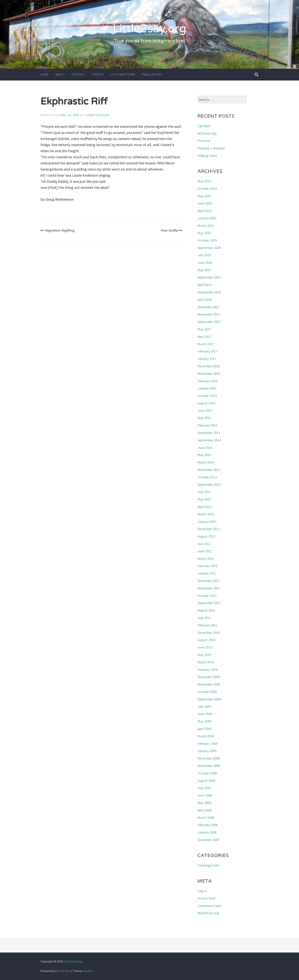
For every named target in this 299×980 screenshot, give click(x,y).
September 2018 (209, 292)
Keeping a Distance (211, 148)
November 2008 (209, 766)
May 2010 (204, 655)
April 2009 (205, 729)
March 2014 (206, 462)
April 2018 (205, 300)
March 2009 (206, 736)
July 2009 (204, 707)
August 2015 (206, 403)
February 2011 (208, 625)
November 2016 (209, 374)
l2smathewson (97, 115)
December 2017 (209, 307)
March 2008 (206, 818)
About (60, 74)
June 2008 (205, 795)
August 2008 (206, 781)
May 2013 (204, 499)
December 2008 (209, 758)
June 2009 (205, 714)
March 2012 (206, 559)
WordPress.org (208, 913)
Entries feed (206, 898)
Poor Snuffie (171, 230)
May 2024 (204, 196)
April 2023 (205, 211)
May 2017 (204, 329)
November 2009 (209, 684)
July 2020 (204, 255)
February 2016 (208, 381)
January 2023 (207, 218)
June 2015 (205, 411)
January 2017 (207, 359)
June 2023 (205, 203)
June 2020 (205, 263)
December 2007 (209, 840)
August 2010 (206, 640)
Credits (98, 74)
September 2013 (209, 485)
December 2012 (209, 529)
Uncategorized (208, 865)
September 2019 (209, 277)
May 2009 (204, 721)
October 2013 (207, 477)
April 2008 (205, 810)
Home (44, 74)
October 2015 (207, 396)
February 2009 (208, 744)
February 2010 (208, 670)
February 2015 (208, 425)
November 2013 (209, 470)
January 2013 (207, 522)
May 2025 (204, 181)
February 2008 (208, 825)
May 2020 (204, 270)
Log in (202, 891)
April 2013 (205, 507)
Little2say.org (149, 29)
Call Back (204, 126)
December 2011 (209, 581)
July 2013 (204, 492)
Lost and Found (123, 74)
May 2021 (204, 233)
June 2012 (205, 551)
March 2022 (206, 226)
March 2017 (206, 344)
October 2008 (207, 773)
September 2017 (209, 322)
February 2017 (208, 351)
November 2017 (209, 314)
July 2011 (204, 618)
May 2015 (204, 418)
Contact (79, 74)
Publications (152, 74)
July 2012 (204, 544)
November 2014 (209, 433)
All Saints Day (207, 133)
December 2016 (209, 366)
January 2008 (207, 832)
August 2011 (206, 610)
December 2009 (209, 677)
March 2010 (206, 662)
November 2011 (209, 588)
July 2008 (204, 788)
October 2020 (207, 240)
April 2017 (205, 337)
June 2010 (205, 647)
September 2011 (209, 603)
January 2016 (207, 388)
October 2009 (207, 692)
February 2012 (208, 566)
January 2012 (207, 573)
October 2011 (207, 596)
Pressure (204, 141)
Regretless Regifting (57, 230)
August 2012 (206, 536)
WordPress (63, 971)
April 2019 (205, 285)
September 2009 (209, 699)
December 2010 (209, 633)
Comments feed (209, 906)
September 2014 (209, 440)
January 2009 (207, 751)
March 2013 (206, 514)
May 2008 (204, 803)
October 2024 (207, 189)
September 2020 (209, 248)
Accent (88, 971)
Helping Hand (207, 156)
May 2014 (204, 455)
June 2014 (205, 448)
